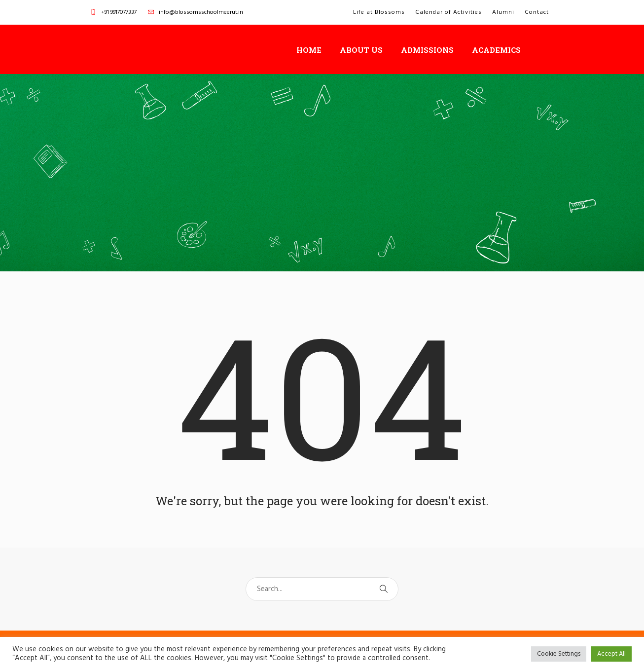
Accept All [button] (611, 654)
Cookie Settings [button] (559, 654)
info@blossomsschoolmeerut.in (201, 12)
